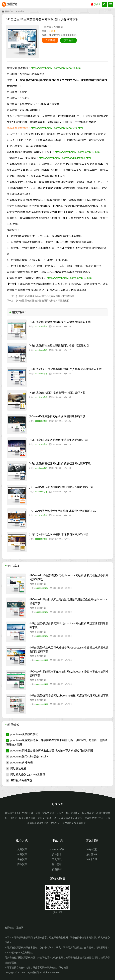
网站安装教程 (16, 769)
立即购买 (50, 40)
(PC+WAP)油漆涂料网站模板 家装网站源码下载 (57, 416)
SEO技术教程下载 (19, 781)
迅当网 (20, 928)
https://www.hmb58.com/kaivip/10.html (77, 152)
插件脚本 (57, 854)
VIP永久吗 (92, 859)
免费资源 (22, 849)
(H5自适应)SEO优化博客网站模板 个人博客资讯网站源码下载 (65, 369)
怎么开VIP (92, 854)
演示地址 (68, 40)
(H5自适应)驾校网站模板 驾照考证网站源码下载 (57, 393)
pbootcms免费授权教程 (22, 734)
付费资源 (22, 854)
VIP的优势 (92, 849)
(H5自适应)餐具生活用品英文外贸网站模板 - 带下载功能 (45, 296)
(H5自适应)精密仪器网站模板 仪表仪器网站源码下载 (60, 464)
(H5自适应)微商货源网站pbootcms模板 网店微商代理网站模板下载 (69, 696)
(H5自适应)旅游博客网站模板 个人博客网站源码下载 (60, 322)
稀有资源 (22, 859)
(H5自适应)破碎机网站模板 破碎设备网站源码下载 (58, 440)
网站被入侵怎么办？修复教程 (26, 775)
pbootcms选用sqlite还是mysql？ (27, 757)
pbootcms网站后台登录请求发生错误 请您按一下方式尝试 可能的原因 (50, 751)
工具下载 (57, 859)
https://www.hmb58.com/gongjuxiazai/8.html (65, 158)
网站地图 (64, 968)
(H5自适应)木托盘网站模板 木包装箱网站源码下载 (58, 534)
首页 (7, 11)
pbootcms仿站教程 (20, 763)
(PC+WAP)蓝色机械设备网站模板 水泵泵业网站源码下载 (62, 511)
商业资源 (22, 864)
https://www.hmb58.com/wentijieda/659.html (57, 128)
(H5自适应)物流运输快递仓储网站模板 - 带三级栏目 (43, 301)
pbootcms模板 (18, 11)
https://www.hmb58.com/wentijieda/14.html (56, 68)
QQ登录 (96, 4)
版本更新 (57, 864)
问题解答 (57, 869)
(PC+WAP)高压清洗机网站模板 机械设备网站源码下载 (61, 487)
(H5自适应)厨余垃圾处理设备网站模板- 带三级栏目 (59, 346)
